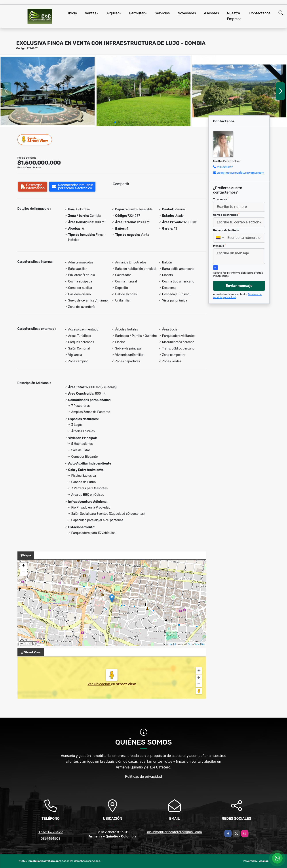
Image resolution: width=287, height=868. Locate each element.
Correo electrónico (226, 215)
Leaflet (172, 644)
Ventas (90, 13)
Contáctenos (260, 13)
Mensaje (219, 246)
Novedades (187, 13)
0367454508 (51, 839)
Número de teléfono (227, 230)
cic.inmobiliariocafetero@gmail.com (240, 173)
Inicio (73, 13)
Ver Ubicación (99, 684)
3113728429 (225, 167)
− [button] (23, 572)
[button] (115, 122)
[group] (48, 91)
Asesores (211, 13)
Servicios (162, 13)
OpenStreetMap (196, 644)
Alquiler (113, 13)
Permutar (137, 13)
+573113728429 (51, 832)
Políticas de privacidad (143, 777)
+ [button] (23, 566)
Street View (35, 139)
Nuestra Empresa (234, 16)
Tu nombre (221, 199)
